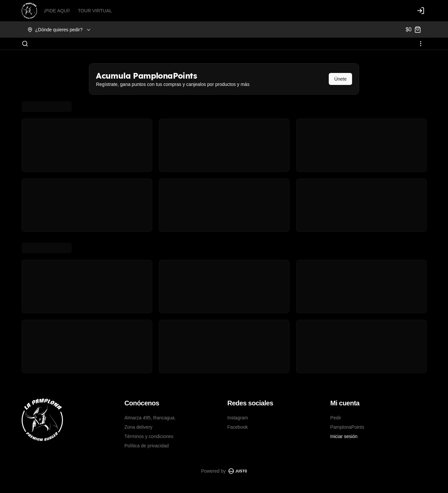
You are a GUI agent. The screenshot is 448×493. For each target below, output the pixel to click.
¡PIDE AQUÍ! (57, 11)
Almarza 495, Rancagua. (150, 418)
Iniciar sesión (344, 436)
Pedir (336, 418)
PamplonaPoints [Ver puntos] (347, 427)
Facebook (238, 427)
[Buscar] (25, 44)
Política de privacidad (147, 446)
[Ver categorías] (421, 44)
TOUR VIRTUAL (95, 11)
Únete (340, 79)
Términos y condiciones (149, 436)
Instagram (238, 418)
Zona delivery (139, 427)
